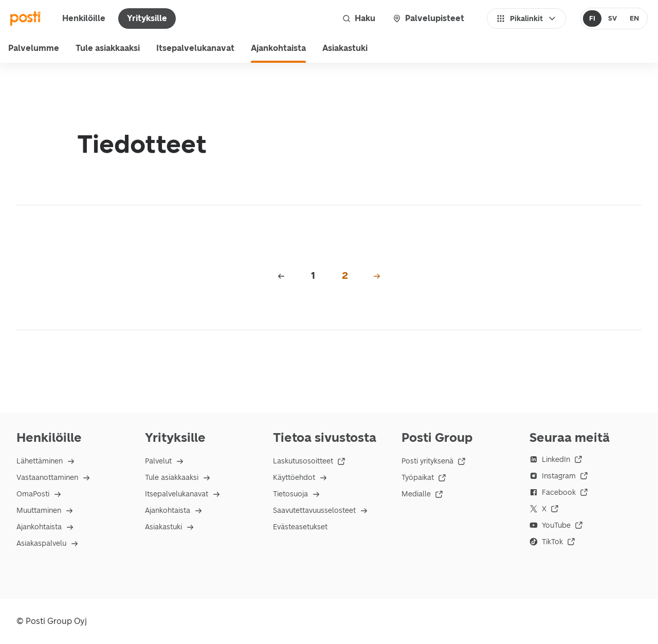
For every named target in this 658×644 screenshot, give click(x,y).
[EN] (634, 19)
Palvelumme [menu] (34, 48)
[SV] (612, 19)
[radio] (592, 19)
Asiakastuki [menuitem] (345, 48)
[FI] (592, 19)
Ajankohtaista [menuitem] (278, 48)
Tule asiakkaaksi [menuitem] (108, 48)
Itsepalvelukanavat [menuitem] (195, 48)
